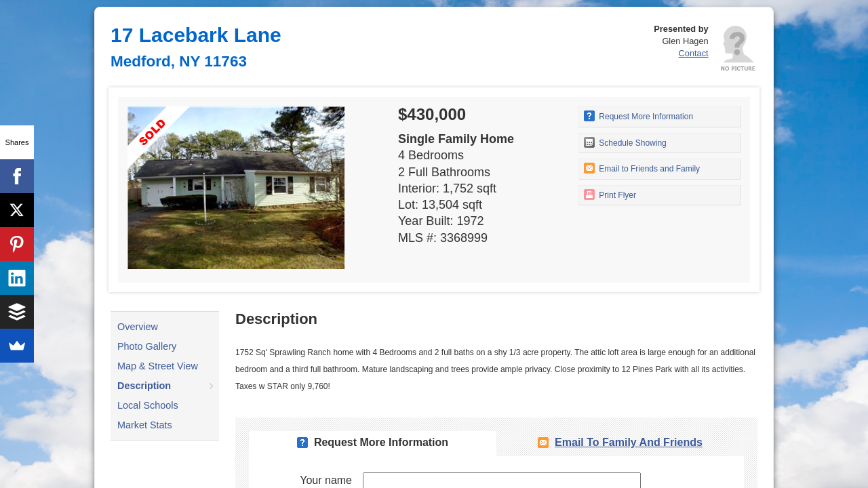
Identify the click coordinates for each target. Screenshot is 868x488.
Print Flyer (610, 195)
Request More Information (638, 116)
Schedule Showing (625, 142)
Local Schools (148, 405)
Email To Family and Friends (629, 442)
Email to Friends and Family (642, 168)
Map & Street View (158, 366)
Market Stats (145, 425)
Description (144, 386)
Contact (694, 53)
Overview (138, 327)
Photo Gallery (147, 346)
